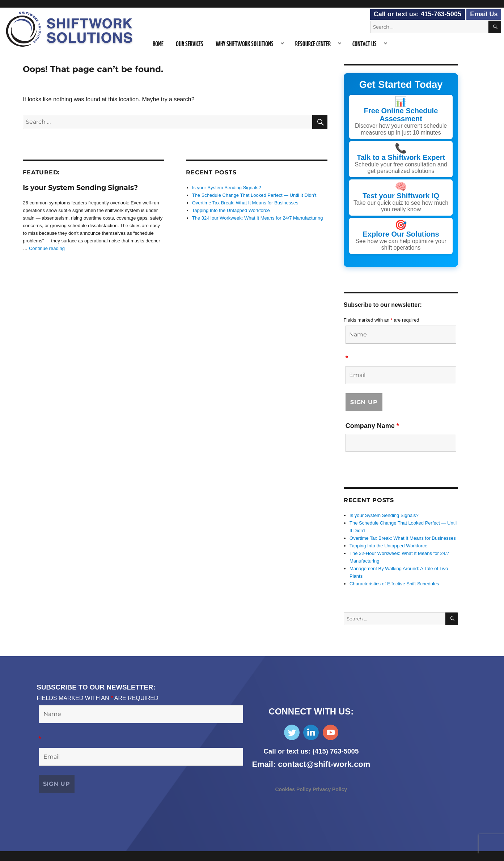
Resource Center (313, 44)
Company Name (372, 425)
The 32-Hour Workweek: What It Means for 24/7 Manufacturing (258, 218)
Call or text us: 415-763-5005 (418, 14)
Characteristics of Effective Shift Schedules (394, 583)
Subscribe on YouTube (331, 732)
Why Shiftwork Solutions (245, 44)
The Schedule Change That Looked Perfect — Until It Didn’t (254, 195)
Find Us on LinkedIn (311, 732)
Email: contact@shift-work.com (311, 764)
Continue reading (47, 248)
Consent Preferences (27, 856)
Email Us (484, 14)
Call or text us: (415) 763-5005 (311, 750)
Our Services (190, 44)
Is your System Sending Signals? (80, 188)
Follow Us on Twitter (292, 732)
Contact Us (365, 44)
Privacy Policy (330, 789)
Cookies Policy (294, 789)
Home (158, 44)
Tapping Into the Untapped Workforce (231, 210)
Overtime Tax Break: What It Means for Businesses (245, 203)
